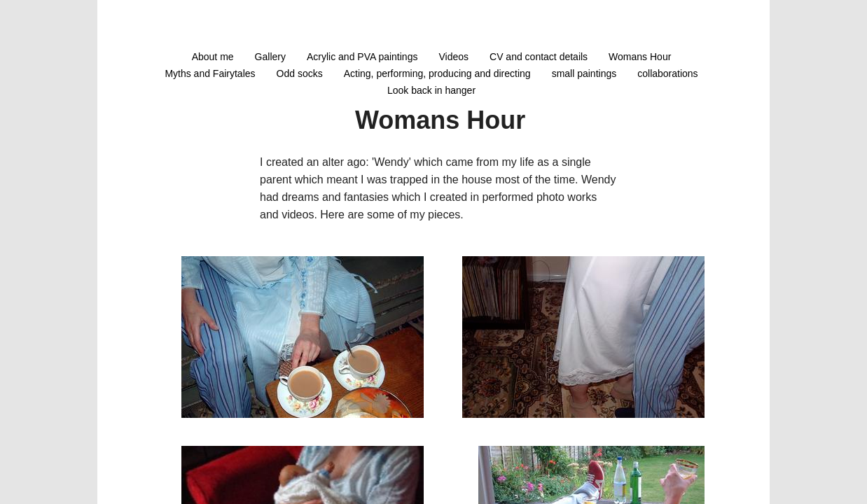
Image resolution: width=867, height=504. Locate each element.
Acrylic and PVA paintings (362, 57)
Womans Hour (640, 57)
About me (213, 57)
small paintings (584, 73)
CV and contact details (539, 57)
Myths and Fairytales (210, 73)
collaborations (667, 73)
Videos (453, 57)
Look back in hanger (431, 90)
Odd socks (300, 73)
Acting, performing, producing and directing (437, 73)
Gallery (270, 57)
